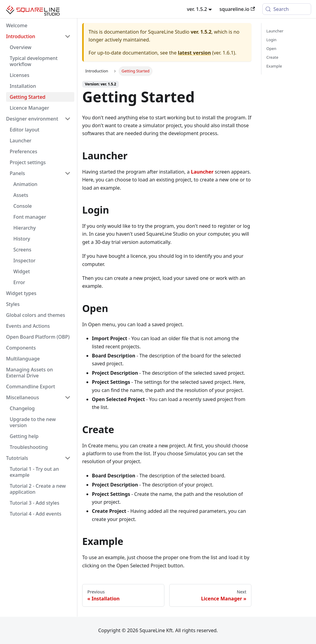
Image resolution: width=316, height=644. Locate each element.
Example (274, 66)
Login (271, 40)
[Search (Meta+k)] (287, 9)
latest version (194, 53)
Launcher (275, 31)
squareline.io (237, 9)
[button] (38, 36)
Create (272, 57)
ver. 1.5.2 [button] (197, 9)
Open (271, 48)
